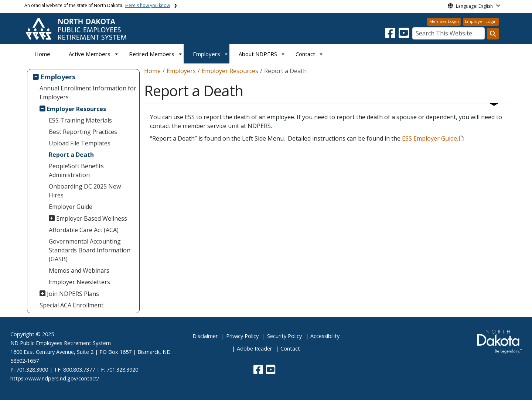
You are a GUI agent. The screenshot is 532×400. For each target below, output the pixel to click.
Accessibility (325, 336)
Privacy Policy (242, 336)
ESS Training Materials (80, 120)
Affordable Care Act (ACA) (84, 230)
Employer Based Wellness (92, 218)
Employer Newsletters (79, 282)
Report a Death (71, 155)
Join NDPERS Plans (73, 294)
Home (42, 54)
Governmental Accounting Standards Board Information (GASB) (90, 250)
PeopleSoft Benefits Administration (76, 170)
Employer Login (481, 21)
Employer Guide (71, 207)
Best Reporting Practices (83, 132)
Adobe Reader (254, 349)
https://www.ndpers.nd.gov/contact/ (55, 378)
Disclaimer (205, 336)
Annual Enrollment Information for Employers (88, 93)
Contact (290, 349)
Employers (207, 54)
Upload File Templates (80, 143)
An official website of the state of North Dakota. (97, 5)
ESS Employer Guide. (433, 138)
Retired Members (152, 54)
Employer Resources (76, 109)
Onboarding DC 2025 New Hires (85, 191)
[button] (391, 35)
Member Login (444, 21)
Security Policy (284, 336)
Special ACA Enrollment (71, 305)
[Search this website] (493, 34)
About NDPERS (258, 54)
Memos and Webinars (79, 270)
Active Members (90, 54)
